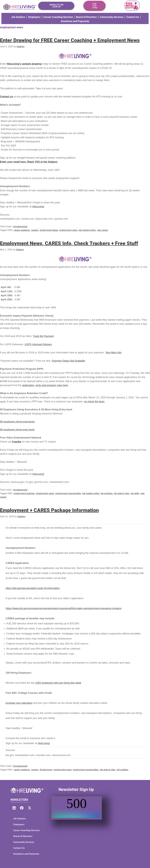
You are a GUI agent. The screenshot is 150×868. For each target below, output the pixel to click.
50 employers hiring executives (17, 422)
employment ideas (49, 230)
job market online (87, 230)
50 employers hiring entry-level (17, 430)
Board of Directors (86, 17)
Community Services (112, 17)
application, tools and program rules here (45, 385)
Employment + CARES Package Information (49, 510)
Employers (34, 17)
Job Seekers (18, 17)
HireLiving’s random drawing (24, 64)
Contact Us (133, 17)
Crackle (17, 442)
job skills (135, 493)
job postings (107, 493)
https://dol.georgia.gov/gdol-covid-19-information (33, 588)
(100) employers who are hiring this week (58, 683)
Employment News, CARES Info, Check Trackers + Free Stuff (69, 243)
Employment (46, 770)
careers (35, 230)
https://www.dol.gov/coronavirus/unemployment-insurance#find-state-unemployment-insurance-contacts (63, 608)
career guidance (22, 230)
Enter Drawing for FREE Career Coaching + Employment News (70, 40)
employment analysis (24, 493)
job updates (123, 770)
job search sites (122, 493)
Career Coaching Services (58, 17)
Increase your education (19, 703)
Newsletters (19, 799)
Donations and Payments (75, 21)
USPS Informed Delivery (38, 344)
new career (103, 230)
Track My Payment (43, 336)
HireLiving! (38, 207)
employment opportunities (68, 493)
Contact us (7, 97)
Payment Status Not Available (68, 361)
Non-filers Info (114, 353)
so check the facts (94, 402)
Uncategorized (20, 227)
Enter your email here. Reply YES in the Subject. (29, 162)
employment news (68, 230)
